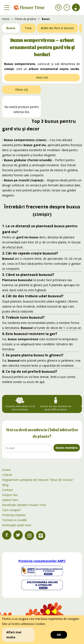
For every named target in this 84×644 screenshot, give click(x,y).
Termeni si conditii (14, 520)
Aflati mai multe (14, 635)
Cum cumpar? (11, 510)
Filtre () (22, 90)
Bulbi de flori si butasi (57, 28)
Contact (7, 490)
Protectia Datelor (14, 515)
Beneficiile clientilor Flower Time (24, 505)
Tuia (28, 28)
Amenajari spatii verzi (17, 525)
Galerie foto (10, 500)
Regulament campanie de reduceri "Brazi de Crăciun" (38, 480)
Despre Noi (10, 495)
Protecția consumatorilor (42, 561)
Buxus (46, 19)
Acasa (6, 470)
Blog (5, 485)
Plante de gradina (26, 19)
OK (59, 635)
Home (6, 19)
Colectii (7, 475)
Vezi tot (42, 77)
